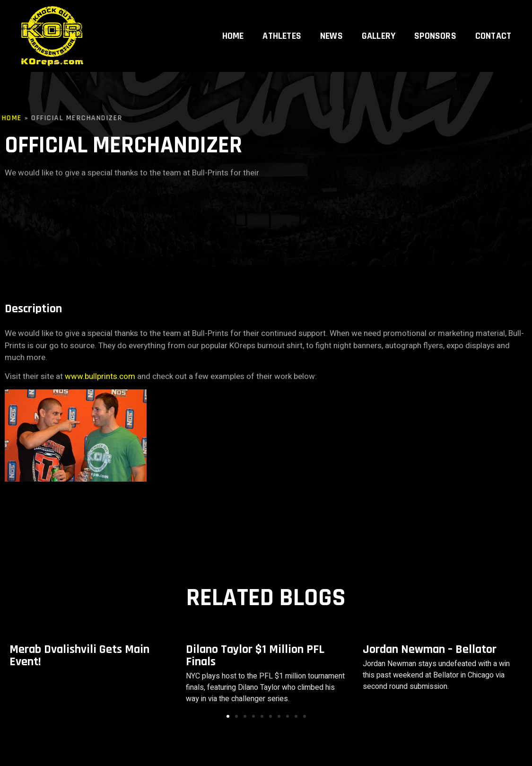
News (331, 25)
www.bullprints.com (100, 376)
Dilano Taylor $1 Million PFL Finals (255, 656)
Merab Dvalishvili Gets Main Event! (79, 656)
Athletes (282, 25)
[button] (228, 716)
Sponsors (435, 25)
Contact (493, 25)
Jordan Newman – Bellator (430, 649)
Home (233, 25)
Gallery (379, 25)
